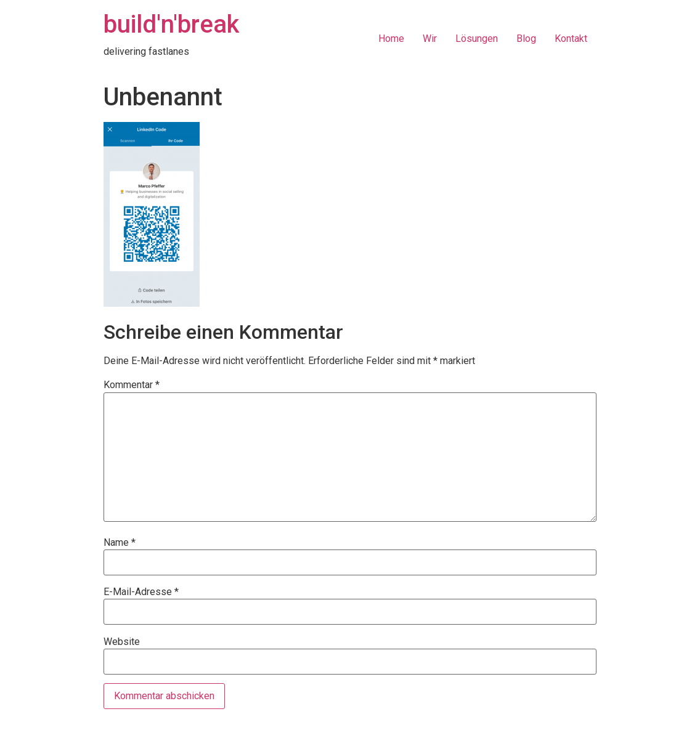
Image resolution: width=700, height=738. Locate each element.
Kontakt (571, 39)
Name (120, 543)
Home (391, 39)
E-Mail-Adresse (141, 592)
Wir (430, 39)
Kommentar (132, 385)
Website (122, 642)
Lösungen (477, 39)
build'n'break (171, 24)
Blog (526, 39)
